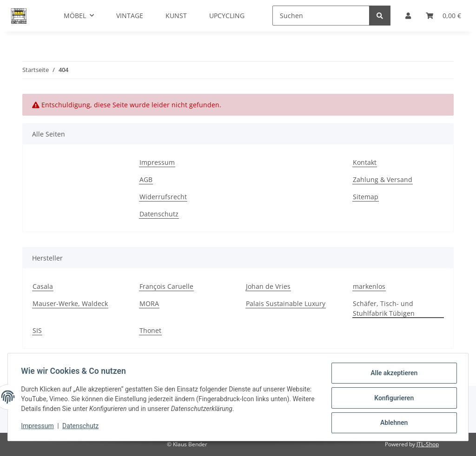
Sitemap (366, 197)
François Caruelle (166, 286)
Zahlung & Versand (383, 179)
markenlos (369, 286)
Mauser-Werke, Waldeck (70, 303)
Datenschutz (159, 214)
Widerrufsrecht (163, 197)
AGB (146, 179)
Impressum (157, 162)
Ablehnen (392, 423)
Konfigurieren (392, 399)
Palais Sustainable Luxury (286, 303)
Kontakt (365, 162)
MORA (149, 303)
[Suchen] (321, 16)
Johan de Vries (268, 286)
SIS (37, 330)
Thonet (150, 330)
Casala (43, 286)
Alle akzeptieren (392, 375)
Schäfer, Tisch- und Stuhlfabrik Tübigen (384, 308)
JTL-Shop (428, 444)
